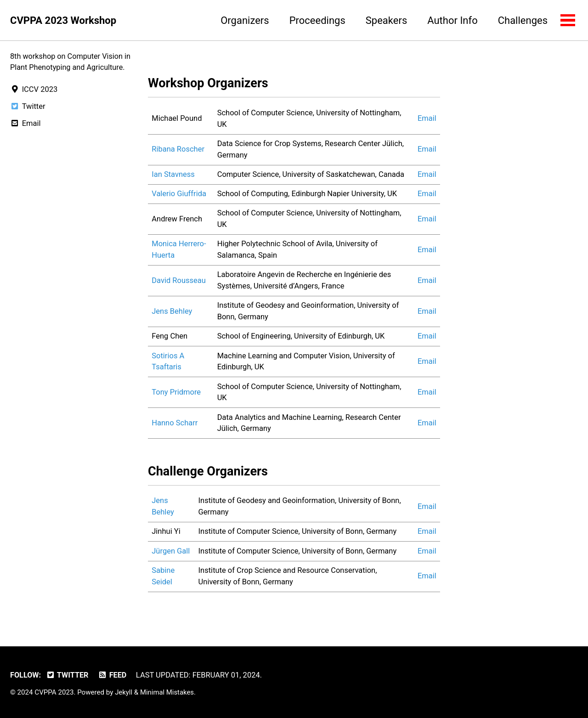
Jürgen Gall (171, 552)
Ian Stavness (173, 175)
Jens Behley (172, 312)
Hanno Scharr (175, 424)
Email (427, 119)
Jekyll (124, 693)
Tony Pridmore (176, 393)
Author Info (452, 20)
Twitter (68, 676)
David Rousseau (179, 281)
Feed (113, 676)
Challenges (522, 20)
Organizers (244, 20)
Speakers (386, 20)
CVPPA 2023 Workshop (63, 20)
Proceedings (317, 20)
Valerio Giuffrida (179, 195)
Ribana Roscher (178, 150)
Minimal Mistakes (168, 693)
